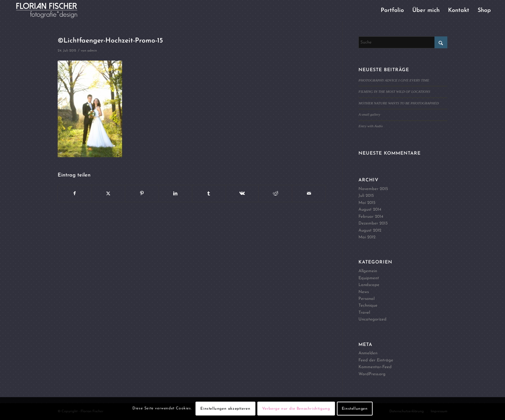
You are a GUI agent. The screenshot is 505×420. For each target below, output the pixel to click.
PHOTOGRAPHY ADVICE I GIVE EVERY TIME (394, 80)
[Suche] (403, 42)
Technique (368, 305)
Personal (367, 299)
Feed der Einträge (376, 360)
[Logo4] (52, 10)
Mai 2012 (367, 237)
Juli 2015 (366, 196)
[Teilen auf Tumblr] (209, 194)
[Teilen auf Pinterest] (142, 194)
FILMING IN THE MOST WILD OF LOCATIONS (394, 91)
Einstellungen (355, 409)
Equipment (369, 278)
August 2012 (370, 230)
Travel (364, 313)
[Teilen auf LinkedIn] (175, 194)
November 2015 (373, 189)
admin (92, 51)
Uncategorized (372, 319)
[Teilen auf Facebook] (75, 194)
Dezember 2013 (373, 223)
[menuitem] (392, 10)
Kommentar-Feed (375, 367)
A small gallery (369, 114)
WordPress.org (372, 374)
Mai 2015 (367, 203)
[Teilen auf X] (108, 194)
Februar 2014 (371, 217)
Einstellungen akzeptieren (225, 409)
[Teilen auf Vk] (242, 194)
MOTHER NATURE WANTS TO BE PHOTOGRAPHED (399, 103)
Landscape (369, 285)
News (364, 292)
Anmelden (368, 353)
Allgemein (368, 271)
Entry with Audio (371, 126)
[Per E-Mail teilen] (309, 194)
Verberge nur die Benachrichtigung (296, 409)
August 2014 (370, 210)
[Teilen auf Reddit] (276, 194)
